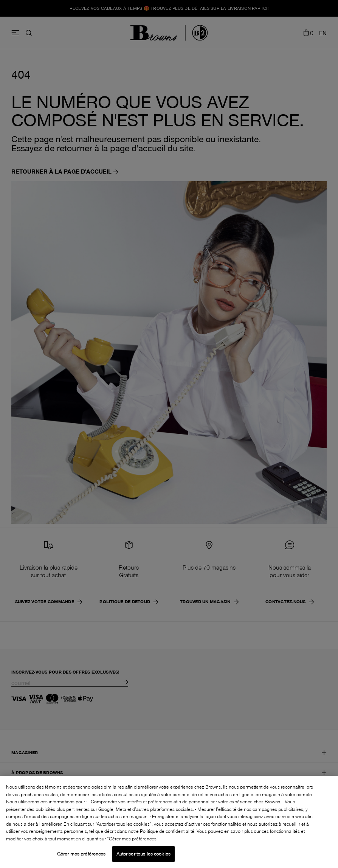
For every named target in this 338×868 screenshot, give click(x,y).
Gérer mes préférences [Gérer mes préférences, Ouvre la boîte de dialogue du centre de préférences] (81, 854)
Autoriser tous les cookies (143, 854)
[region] (169, 822)
